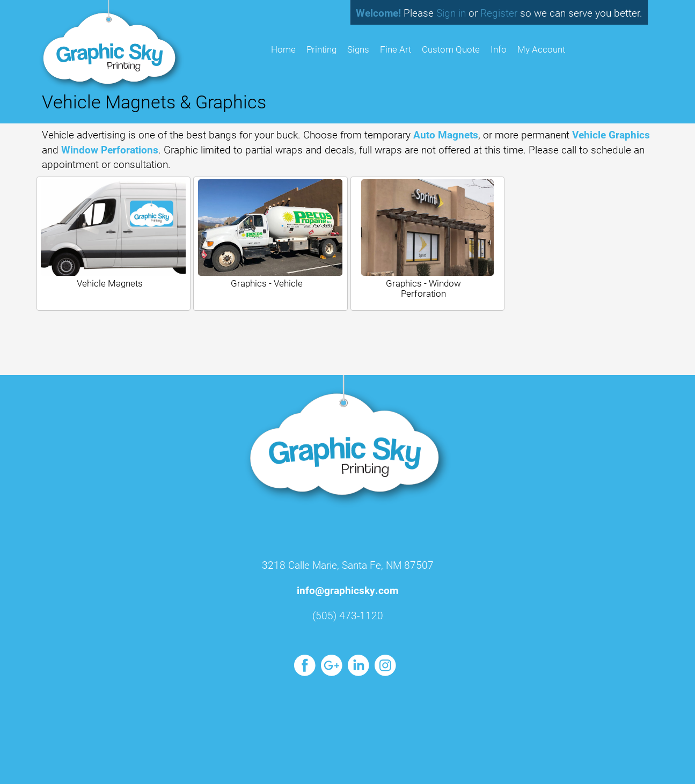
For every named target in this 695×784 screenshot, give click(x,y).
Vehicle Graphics (611, 134)
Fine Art (396, 49)
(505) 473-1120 (348, 615)
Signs (358, 49)
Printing (321, 49)
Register (499, 13)
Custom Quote (451, 49)
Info (499, 49)
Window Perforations (110, 149)
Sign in (451, 13)
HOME (283, 49)
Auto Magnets (446, 134)
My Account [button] (541, 49)
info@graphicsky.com (347, 590)
